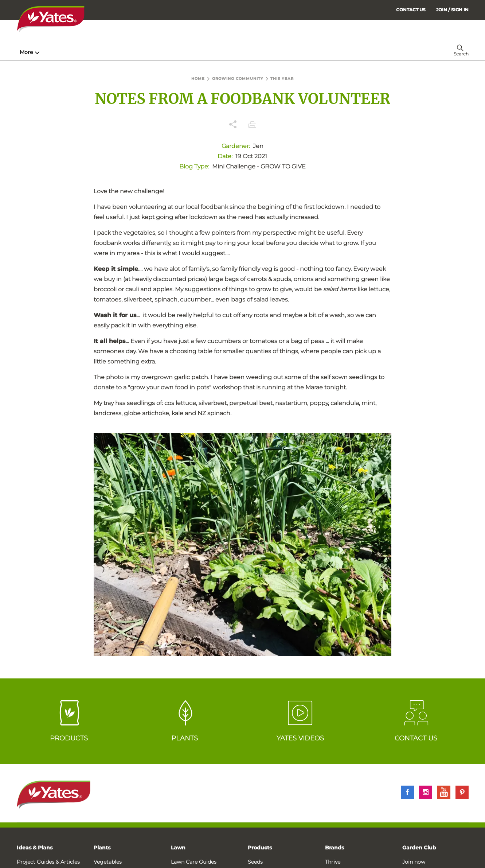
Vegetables (108, 862)
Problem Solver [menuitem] (259, 52)
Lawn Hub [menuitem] (206, 52)
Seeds (255, 862)
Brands (335, 848)
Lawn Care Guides (194, 862)
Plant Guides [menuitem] (157, 52)
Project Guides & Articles (48, 862)
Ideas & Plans (35, 848)
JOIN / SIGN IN (452, 10)
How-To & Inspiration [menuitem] (50, 52)
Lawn (178, 848)
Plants (102, 848)
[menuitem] (452, 10)
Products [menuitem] (108, 52)
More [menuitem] (355, 52)
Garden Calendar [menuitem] (316, 52)
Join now (414, 862)
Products (260, 848)
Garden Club (419, 848)
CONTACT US (411, 10)
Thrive (333, 862)
